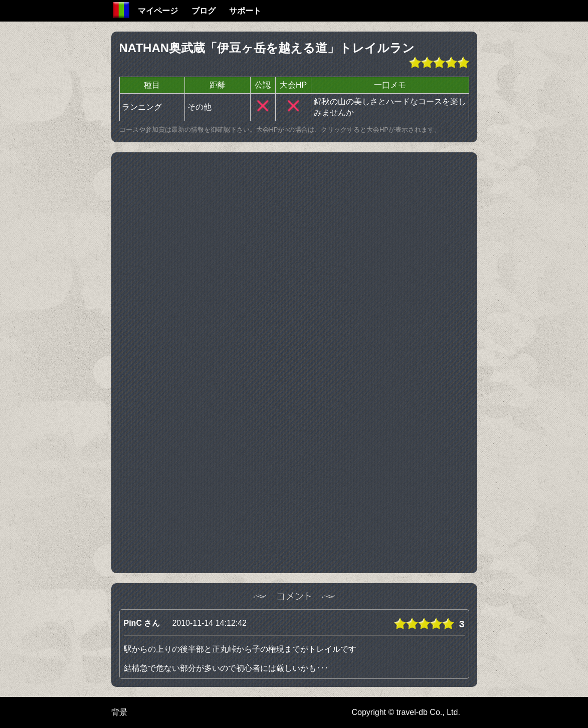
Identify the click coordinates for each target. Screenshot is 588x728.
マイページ (158, 11)
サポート (245, 11)
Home (121, 10)
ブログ (204, 11)
